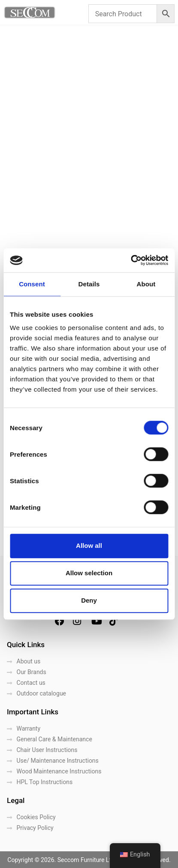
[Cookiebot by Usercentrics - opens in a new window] (131, 260)
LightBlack (104, 859)
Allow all (89, 545)
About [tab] (146, 284)
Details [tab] (89, 284)
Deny (89, 600)
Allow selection (89, 573)
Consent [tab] (32, 284)
